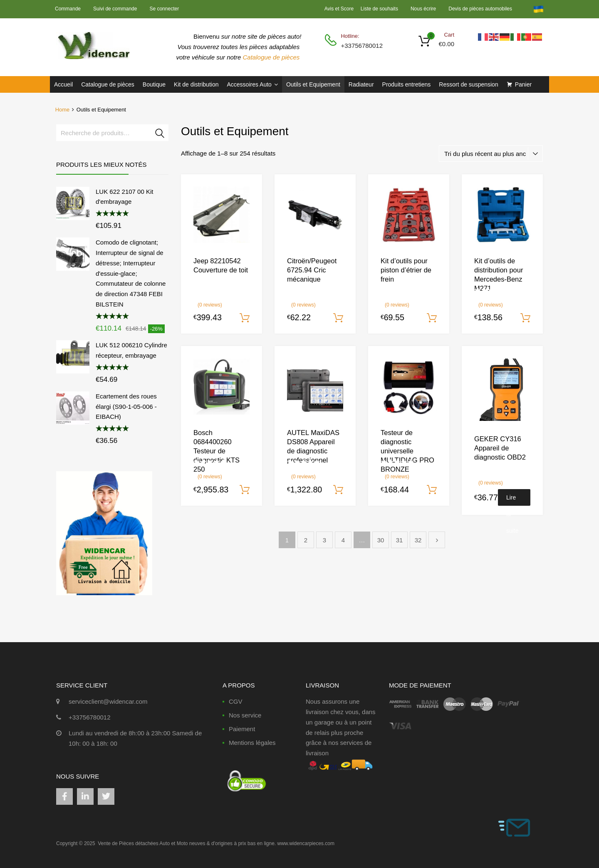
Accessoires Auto (252, 84)
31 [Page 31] (400, 540)
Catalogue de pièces (272, 57)
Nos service (245, 715)
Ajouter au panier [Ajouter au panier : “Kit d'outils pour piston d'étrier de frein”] (432, 318)
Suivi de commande (115, 9)
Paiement (242, 729)
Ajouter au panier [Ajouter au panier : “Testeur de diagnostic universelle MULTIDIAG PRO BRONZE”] (432, 490)
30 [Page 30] (381, 540)
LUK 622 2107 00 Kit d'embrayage (124, 197)
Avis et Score (340, 9)
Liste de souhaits (379, 9)
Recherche (160, 134)
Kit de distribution (196, 84)
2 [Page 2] (306, 540)
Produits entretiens (407, 84)
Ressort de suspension (468, 84)
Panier (523, 84)
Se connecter (164, 9)
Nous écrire (423, 9)
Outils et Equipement (313, 84)
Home (62, 110)
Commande (68, 9)
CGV (236, 701)
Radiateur (361, 84)
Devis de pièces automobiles (480, 9)
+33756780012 (361, 46)
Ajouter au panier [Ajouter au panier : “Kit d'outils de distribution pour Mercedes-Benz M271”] (525, 318)
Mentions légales (252, 743)
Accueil (63, 84)
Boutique (154, 84)
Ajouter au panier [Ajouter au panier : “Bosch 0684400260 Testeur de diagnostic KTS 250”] (245, 490)
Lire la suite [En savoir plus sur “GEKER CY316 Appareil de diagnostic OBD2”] (512, 500)
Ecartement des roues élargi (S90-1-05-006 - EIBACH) (126, 407)
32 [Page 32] (418, 540)
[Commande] (491, 153)
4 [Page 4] (343, 540)
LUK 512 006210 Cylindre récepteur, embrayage (131, 350)
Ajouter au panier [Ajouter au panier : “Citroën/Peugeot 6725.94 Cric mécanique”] (338, 318)
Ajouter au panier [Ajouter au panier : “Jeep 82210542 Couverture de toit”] (245, 318)
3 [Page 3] (324, 540)
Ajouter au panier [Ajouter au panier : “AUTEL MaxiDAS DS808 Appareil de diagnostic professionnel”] (338, 490)
